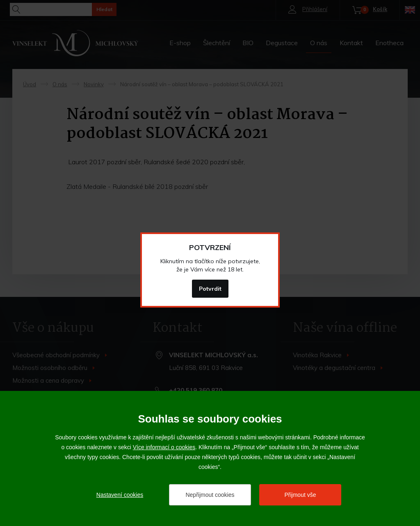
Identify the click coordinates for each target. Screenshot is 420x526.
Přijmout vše (300, 495)
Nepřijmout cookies (210, 495)
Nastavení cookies (120, 495)
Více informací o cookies (164, 447)
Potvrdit (210, 289)
